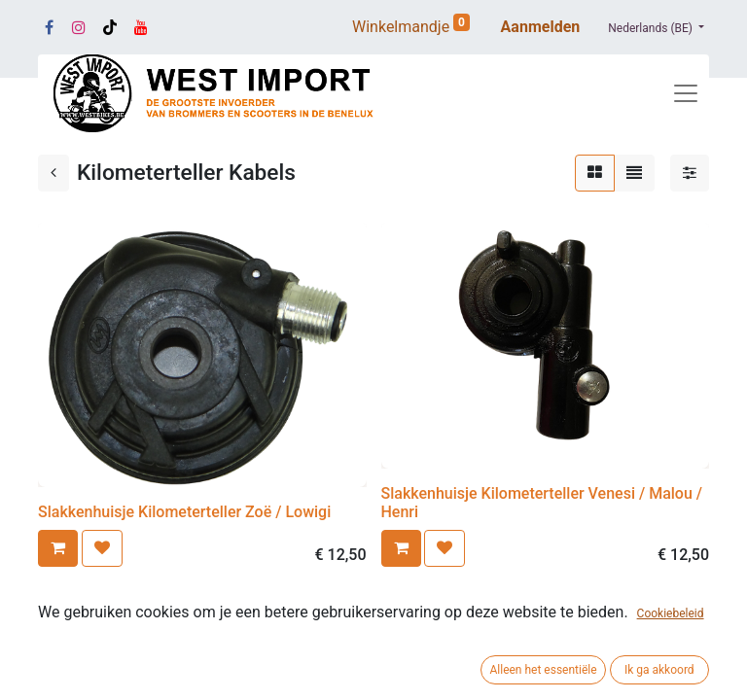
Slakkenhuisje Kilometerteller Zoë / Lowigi (184, 512)
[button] (58, 548)
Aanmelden (541, 27)
